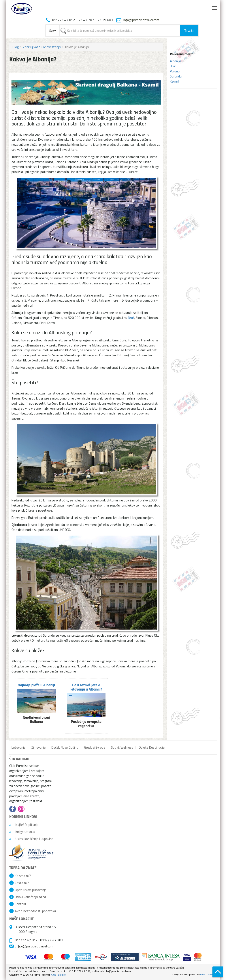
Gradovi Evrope (95, 747)
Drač (173, 66)
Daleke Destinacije (152, 747)
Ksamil (174, 81)
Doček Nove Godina (65, 747)
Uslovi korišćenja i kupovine (31, 839)
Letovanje (19, 747)
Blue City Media (208, 974)
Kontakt (21, 904)
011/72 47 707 (52, 940)
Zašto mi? (22, 883)
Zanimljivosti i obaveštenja (42, 47)
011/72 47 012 (26, 940)
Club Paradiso (58, 975)
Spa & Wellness (122, 747)
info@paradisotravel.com (141, 20)
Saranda (176, 76)
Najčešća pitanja (24, 825)
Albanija (175, 61)
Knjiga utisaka (22, 832)
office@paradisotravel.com (34, 946)
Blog (16, 47)
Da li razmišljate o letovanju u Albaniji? (86, 687)
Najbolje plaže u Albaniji (36, 685)
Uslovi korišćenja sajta (30, 897)
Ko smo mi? (23, 876)
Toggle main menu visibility (215, 7)
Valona (175, 71)
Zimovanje (39, 747)
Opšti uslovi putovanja (31, 890)
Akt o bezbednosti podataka (35, 911)
